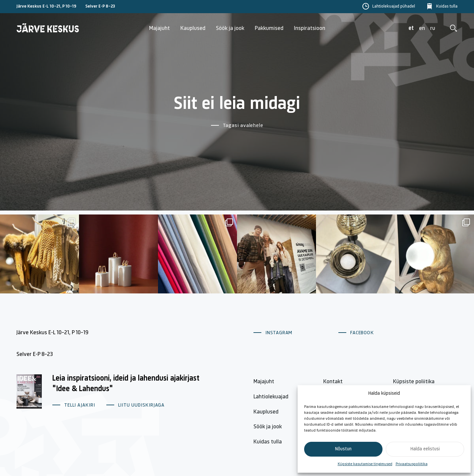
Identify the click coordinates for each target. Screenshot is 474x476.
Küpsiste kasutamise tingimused (365, 464)
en (422, 28)
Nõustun (343, 449)
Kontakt (333, 382)
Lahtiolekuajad (271, 397)
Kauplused (193, 28)
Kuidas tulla (447, 7)
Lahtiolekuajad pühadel (394, 7)
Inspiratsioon (310, 28)
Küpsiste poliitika (414, 382)
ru (433, 28)
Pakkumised (269, 28)
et (411, 28)
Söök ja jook (230, 28)
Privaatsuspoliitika (412, 464)
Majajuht (159, 28)
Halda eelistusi (425, 449)
